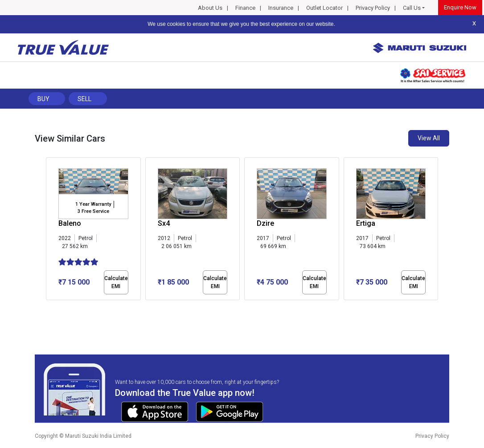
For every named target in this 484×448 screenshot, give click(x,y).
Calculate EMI (116, 282)
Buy (43, 99)
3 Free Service (93, 211)
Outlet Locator (324, 8)
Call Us (412, 8)
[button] (49, 308)
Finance (245, 8)
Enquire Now (460, 7)
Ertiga (366, 223)
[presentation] (51, 231)
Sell (84, 99)
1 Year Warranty (93, 204)
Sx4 (164, 223)
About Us (210, 8)
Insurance (281, 8)
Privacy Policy (373, 8)
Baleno (70, 223)
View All (429, 138)
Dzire (265, 223)
